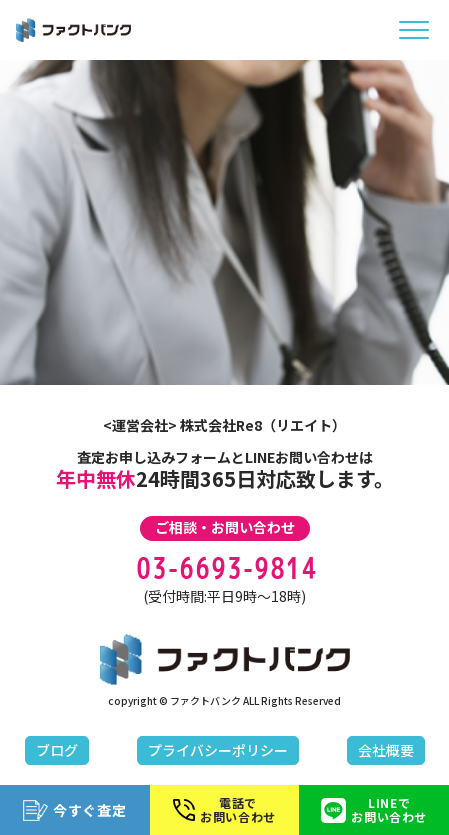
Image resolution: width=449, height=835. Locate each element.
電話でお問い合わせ (224, 809)
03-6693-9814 (225, 568)
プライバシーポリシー (218, 750)
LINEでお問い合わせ (374, 809)
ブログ (57, 750)
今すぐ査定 (75, 810)
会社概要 (386, 750)
